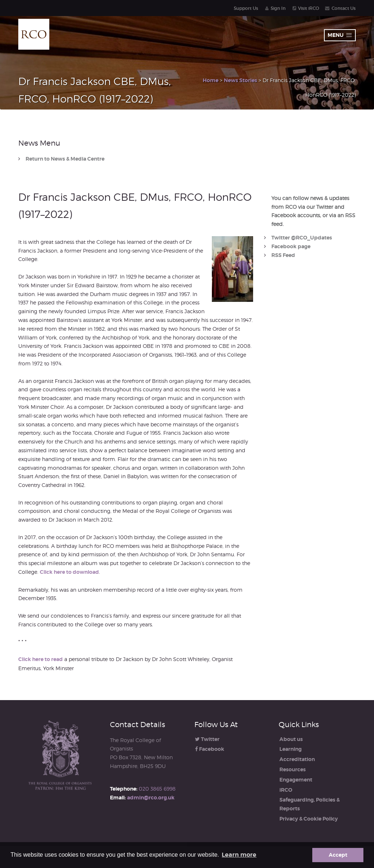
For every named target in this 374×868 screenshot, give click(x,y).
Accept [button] (338, 855)
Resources (293, 769)
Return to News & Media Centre (65, 159)
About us (291, 739)
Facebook (210, 749)
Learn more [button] (239, 855)
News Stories (241, 80)
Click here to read (41, 659)
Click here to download (69, 572)
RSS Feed (283, 255)
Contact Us (344, 8)
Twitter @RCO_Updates (302, 238)
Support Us (246, 8)
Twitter (207, 739)
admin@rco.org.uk (151, 798)
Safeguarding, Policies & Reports (310, 804)
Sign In (278, 8)
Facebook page (291, 246)
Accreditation (297, 759)
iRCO (286, 790)
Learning (291, 749)
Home (211, 80)
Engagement (296, 780)
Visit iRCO (309, 8)
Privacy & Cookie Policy (309, 819)
